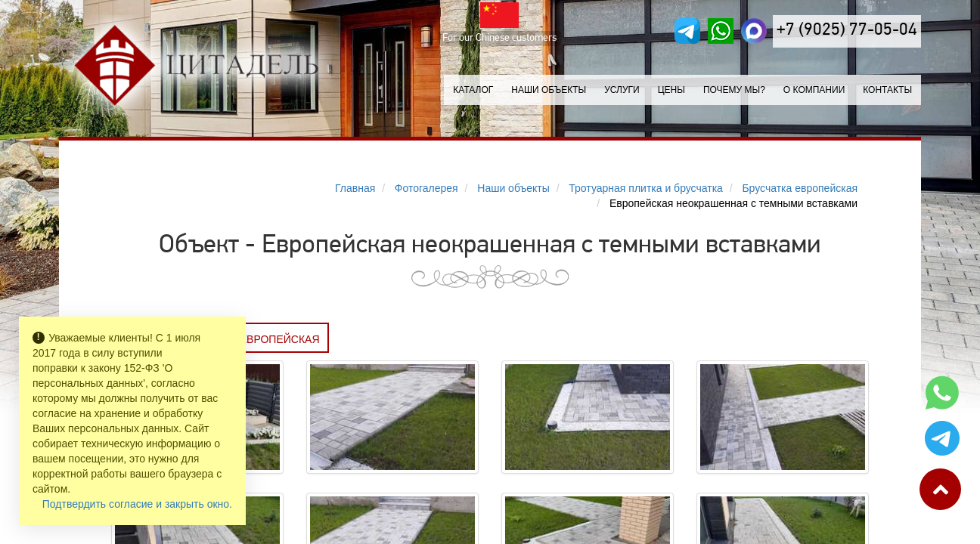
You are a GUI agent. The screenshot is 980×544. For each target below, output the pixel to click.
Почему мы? (734, 90)
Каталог (473, 90)
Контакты (887, 90)
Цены (671, 90)
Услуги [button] (622, 90)
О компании (814, 90)
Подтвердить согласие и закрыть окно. (137, 504)
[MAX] (754, 31)
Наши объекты (549, 90)
